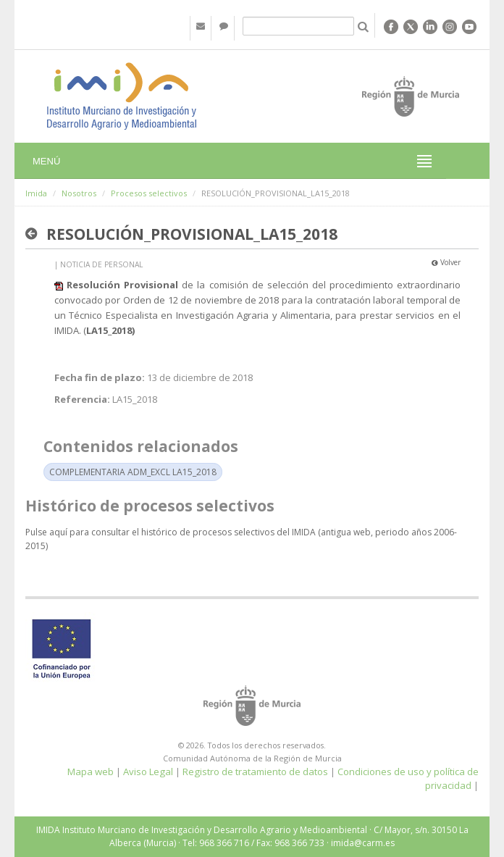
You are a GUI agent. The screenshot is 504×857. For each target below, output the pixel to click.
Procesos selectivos (149, 193)
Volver (446, 262)
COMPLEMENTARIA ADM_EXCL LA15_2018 (133, 472)
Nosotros (79, 193)
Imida (36, 193)
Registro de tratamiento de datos (255, 772)
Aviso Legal (148, 772)
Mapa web (91, 772)
